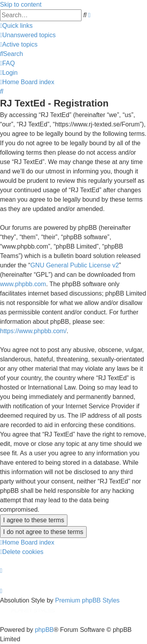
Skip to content (21, 5)
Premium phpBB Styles (88, 600)
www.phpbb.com (23, 284)
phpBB (44, 630)
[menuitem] (28, 35)
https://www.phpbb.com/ (33, 331)
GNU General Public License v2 (74, 265)
